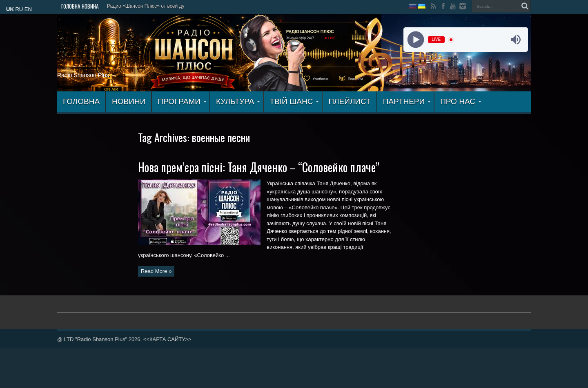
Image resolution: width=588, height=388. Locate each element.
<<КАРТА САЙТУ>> (167, 339)
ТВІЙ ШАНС (294, 101)
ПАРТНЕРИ (407, 101)
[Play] (415, 40)
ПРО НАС (461, 101)
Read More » (156, 271)
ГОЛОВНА (81, 101)
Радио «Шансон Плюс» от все (141, 6)
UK (10, 9)
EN (28, 9)
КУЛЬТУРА (238, 101)
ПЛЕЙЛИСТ (349, 101)
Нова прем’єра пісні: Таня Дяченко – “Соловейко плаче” (259, 167)
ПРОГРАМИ (182, 101)
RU (19, 9)
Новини (129, 101)
